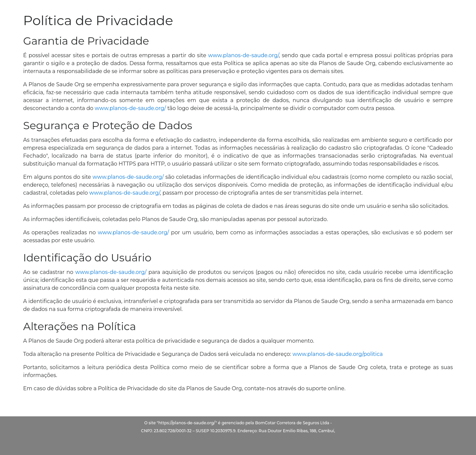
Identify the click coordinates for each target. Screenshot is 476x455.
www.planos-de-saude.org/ (244, 55)
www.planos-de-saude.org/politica (338, 354)
